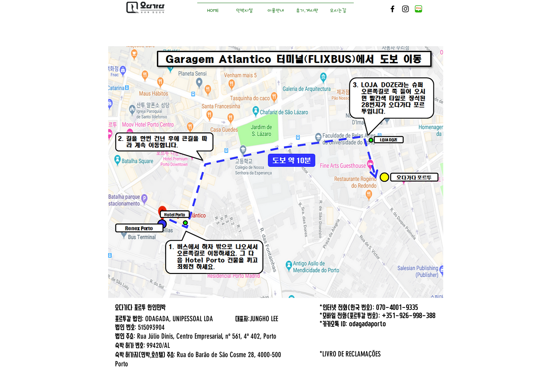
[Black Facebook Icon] (392, 9)
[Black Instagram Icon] (405, 9)
